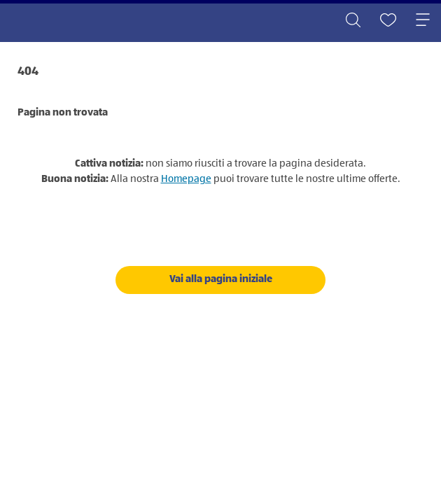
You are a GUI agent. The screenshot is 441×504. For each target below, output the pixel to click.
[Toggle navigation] (423, 21)
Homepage (186, 179)
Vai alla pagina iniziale (221, 279)
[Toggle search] (353, 21)
